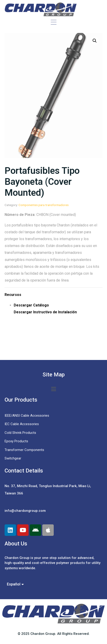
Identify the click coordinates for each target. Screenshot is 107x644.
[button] (95, 41)
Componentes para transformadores (44, 205)
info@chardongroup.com (25, 511)
